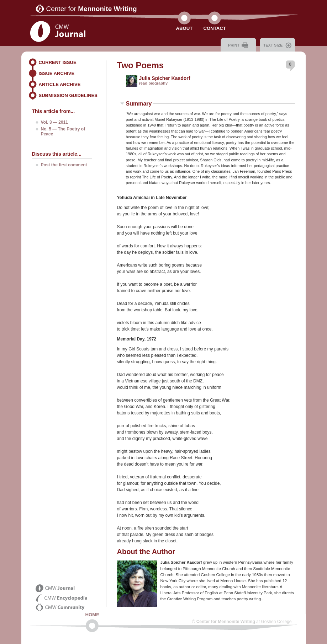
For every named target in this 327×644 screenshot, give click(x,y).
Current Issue (58, 62)
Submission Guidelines (68, 95)
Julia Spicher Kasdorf (165, 78)
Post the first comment (64, 165)
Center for (92, 9)
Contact (214, 28)
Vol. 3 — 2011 (54, 122)
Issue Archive (57, 73)
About (184, 28)
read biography (154, 83)
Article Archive (60, 84)
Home (93, 615)
